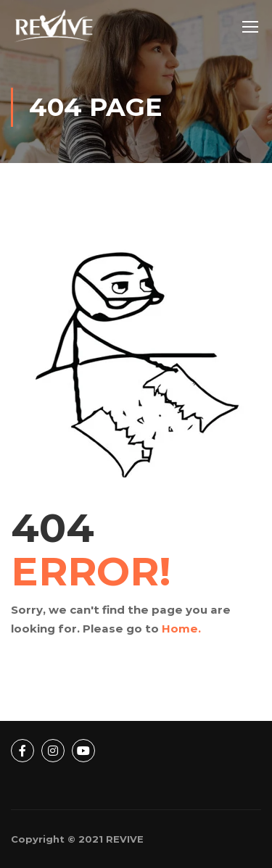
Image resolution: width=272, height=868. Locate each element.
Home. (181, 629)
